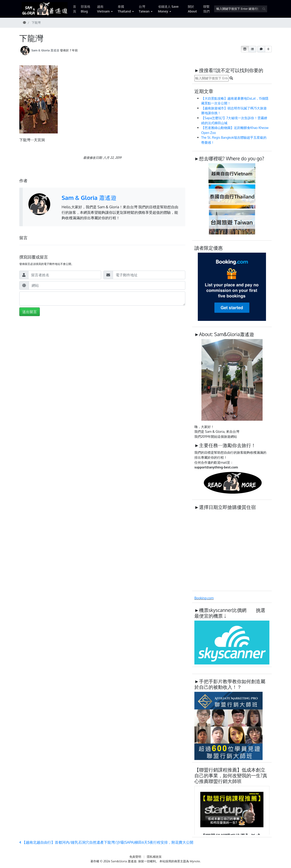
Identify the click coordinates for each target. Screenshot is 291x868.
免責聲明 (135, 857)
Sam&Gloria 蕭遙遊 (124, 861)
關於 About (192, 9)
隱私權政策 (154, 857)
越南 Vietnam (103, 9)
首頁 (75, 9)
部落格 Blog (85, 9)
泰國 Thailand (124, 9)
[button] (245, 49)
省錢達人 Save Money (168, 9)
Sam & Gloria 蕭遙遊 (45, 50)
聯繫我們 (206, 9)
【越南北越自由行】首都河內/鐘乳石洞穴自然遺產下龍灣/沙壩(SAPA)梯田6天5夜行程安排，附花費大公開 (106, 842)
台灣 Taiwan (144, 9)
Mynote (195, 861)
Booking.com (204, 598)
